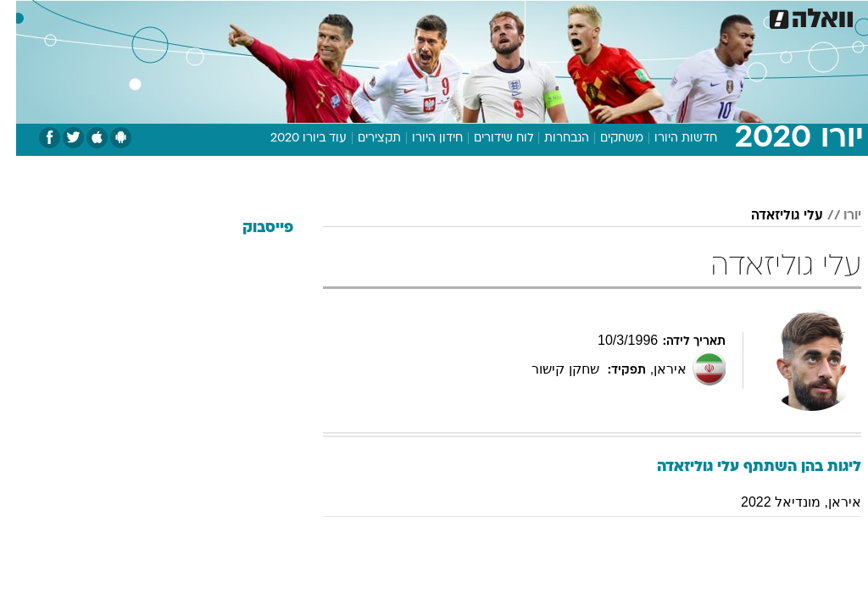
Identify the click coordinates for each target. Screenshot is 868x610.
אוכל (465, 16)
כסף (507, 16)
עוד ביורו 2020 (292, 139)
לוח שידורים (487, 139)
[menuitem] (641, 16)
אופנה (247, 16)
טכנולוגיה (304, 16)
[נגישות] (23, 16)
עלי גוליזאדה (771, 216)
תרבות (600, 16)
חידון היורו (421, 139)
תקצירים (363, 139)
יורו (836, 216)
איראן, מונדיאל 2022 (785, 502)
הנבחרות (551, 139)
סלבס (551, 16)
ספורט (651, 16)
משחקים (606, 139)
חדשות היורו (670, 139)
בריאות (416, 16)
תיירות (362, 16)
